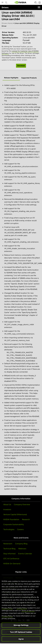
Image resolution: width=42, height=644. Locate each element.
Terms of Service (28, 613)
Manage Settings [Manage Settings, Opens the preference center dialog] (21, 628)
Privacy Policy (7, 610)
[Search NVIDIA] (6, 2)
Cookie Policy (22, 610)
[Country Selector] (36, 3)
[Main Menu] (2, 3)
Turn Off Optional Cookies (21, 635)
